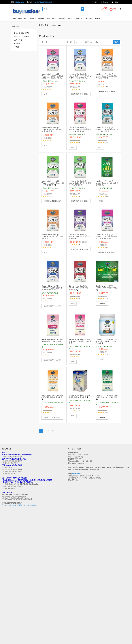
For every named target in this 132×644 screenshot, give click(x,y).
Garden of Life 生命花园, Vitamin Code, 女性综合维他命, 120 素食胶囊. (106, 237)
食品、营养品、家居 (20, 18)
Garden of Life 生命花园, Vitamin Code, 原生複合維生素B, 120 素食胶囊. (53, 183)
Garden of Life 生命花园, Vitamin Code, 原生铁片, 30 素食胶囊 (53, 237)
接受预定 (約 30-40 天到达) (80, 94)
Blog (98, 18)
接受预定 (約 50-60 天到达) (52, 201)
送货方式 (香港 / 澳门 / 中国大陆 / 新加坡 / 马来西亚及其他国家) (22, 587)
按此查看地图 (76, 474)
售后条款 (5, 580)
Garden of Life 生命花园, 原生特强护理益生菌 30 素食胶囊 (52, 396)
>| (53, 431)
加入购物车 (102, 304)
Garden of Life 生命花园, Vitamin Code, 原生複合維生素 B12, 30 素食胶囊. (80, 130)
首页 (41, 25)
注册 (119, 9)
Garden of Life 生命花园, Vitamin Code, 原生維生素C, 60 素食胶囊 (52, 130)
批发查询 (5, 591)
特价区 (70, 18)
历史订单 (71, 613)
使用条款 (5, 598)
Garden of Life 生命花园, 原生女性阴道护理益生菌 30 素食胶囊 (80, 341)
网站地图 (71, 580)
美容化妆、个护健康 (37, 18)
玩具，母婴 (51, 18)
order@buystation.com (43, 2)
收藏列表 (71, 615)
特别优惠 (5, 613)
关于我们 (89, 18)
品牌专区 (79, 18)
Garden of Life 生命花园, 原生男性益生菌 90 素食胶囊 (80, 396)
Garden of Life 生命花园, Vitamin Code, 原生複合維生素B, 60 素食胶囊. (80, 183)
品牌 (47, 25)
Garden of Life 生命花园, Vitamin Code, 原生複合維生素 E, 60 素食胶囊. (107, 130)
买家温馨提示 (6, 578)
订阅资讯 (71, 617)
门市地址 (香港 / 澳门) (9, 585)
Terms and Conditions (60, 643)
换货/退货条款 (7, 594)
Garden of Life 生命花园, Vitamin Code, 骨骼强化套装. (107, 287)
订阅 (12, 561)
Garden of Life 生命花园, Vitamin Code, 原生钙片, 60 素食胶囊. (107, 183)
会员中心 (71, 611)
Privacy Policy (75, 643)
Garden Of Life (56, 25)
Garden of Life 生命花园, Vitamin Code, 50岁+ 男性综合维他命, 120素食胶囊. (80, 76)
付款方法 (5, 589)
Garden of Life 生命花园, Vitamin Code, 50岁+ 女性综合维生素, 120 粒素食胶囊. (53, 76)
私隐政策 (5, 596)
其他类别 (61, 18)
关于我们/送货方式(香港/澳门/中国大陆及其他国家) (19, 505)
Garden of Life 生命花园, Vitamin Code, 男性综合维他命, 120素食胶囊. (52, 288)
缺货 (73, 362)
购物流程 (5, 583)
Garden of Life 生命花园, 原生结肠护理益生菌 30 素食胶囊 (107, 396)
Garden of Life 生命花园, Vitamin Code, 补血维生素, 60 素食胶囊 (80, 288)
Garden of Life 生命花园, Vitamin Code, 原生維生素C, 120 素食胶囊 (106, 76)
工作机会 (5, 600)
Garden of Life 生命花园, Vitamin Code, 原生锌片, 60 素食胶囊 (80, 237)
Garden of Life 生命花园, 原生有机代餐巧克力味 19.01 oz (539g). (107, 341)
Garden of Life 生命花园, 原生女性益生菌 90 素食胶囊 (52, 340)
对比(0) (116, 42)
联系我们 (71, 578)
